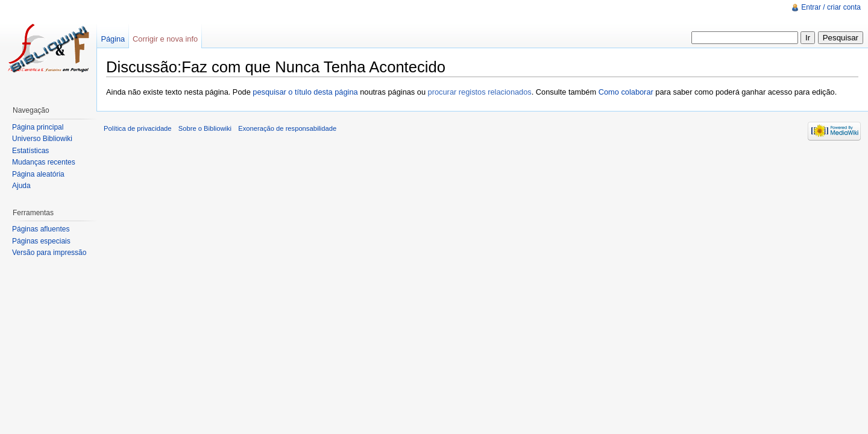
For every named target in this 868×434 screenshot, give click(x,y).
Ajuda (21, 186)
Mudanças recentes (44, 162)
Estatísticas (30, 151)
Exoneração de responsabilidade (287, 128)
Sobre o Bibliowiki (205, 128)
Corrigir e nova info (165, 39)
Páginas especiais (41, 241)
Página (113, 39)
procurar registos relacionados (480, 92)
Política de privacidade (138, 128)
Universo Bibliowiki (42, 139)
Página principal (38, 127)
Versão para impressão (49, 253)
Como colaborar (626, 92)
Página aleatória (38, 174)
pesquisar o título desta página (305, 92)
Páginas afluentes (41, 229)
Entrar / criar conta (831, 7)
